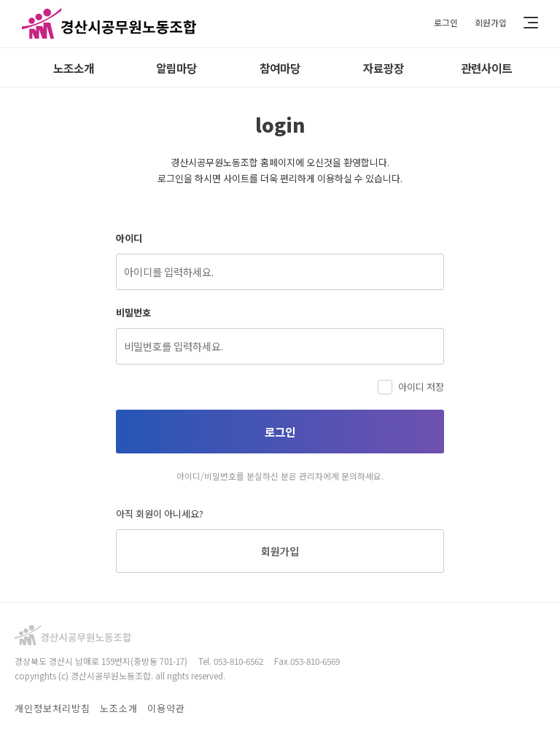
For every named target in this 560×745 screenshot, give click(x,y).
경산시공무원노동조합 (109, 24)
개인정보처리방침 (52, 709)
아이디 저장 (411, 387)
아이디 (129, 238)
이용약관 (166, 709)
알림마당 (176, 68)
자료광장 (384, 68)
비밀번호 (133, 312)
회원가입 (491, 22)
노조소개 (74, 68)
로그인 (446, 22)
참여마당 (280, 68)
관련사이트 (486, 68)
